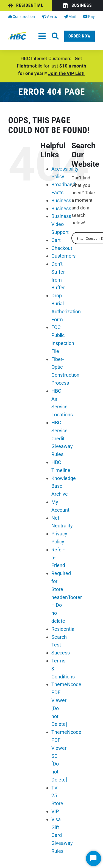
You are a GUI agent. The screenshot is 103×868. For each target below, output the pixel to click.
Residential (63, 629)
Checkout (62, 248)
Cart (56, 240)
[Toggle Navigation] (42, 36)
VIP (55, 811)
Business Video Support (61, 224)
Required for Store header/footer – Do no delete (67, 597)
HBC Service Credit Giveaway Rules (62, 438)
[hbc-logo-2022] (18, 34)
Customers (63, 256)
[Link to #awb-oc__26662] (55, 36)
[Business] (77, 6)
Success (61, 653)
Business (61, 200)
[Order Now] (80, 36)
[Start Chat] (94, 858)
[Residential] (26, 6)
